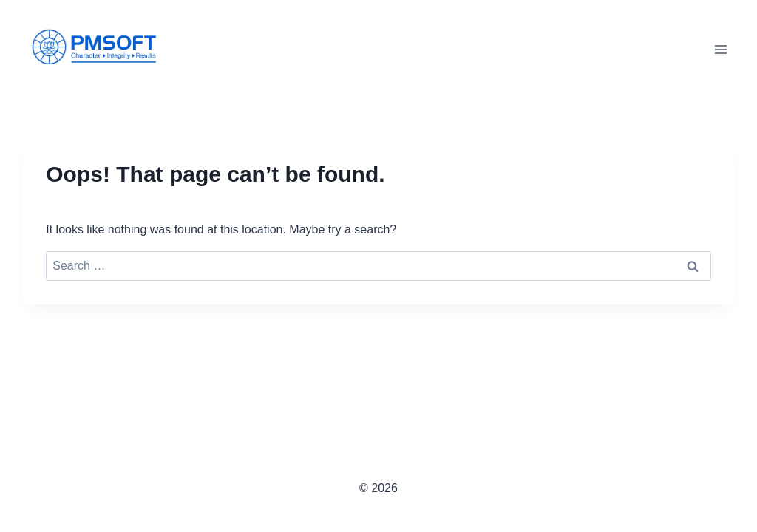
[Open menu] (721, 49)
